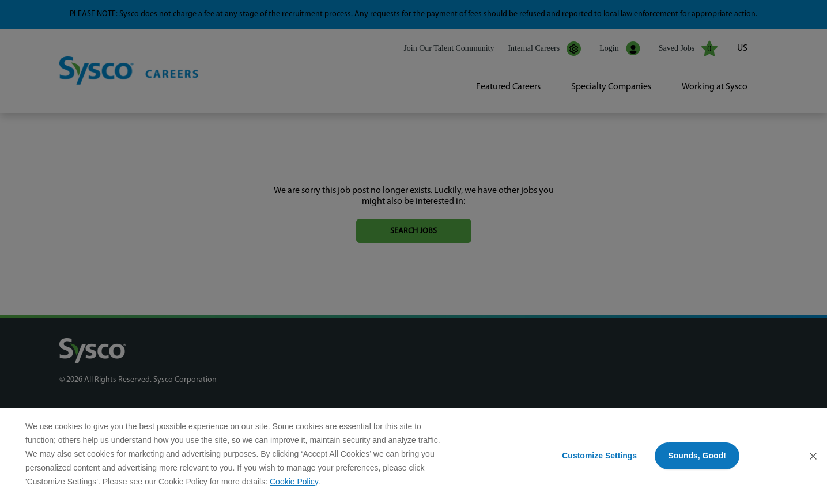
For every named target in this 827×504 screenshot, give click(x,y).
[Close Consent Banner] (813, 456)
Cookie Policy (294, 482)
